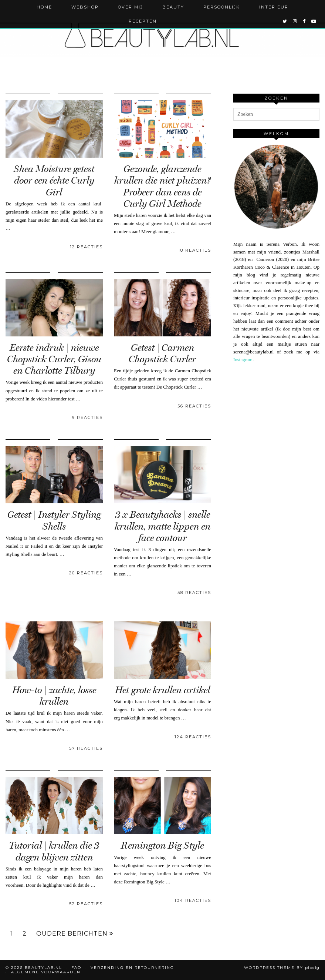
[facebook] (304, 21)
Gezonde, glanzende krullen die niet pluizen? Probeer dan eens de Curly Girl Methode (162, 186)
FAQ (76, 968)
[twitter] (285, 21)
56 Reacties (194, 406)
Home (44, 7)
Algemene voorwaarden (46, 972)
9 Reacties (87, 417)
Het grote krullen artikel (162, 690)
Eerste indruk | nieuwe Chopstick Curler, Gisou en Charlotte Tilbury (54, 359)
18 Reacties (195, 250)
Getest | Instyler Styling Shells (54, 520)
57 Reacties (86, 748)
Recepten (143, 21)
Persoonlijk (222, 7)
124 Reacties (193, 737)
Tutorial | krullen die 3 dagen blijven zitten (54, 851)
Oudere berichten (75, 934)
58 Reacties (194, 593)
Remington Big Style (162, 845)
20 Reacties (86, 573)
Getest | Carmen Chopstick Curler (162, 353)
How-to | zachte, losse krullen (54, 696)
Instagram (243, 360)
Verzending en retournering (132, 968)
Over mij (131, 7)
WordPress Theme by (282, 968)
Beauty (173, 7)
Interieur (274, 7)
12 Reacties (86, 247)
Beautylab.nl (43, 968)
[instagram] (295, 21)
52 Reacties (86, 904)
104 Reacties (193, 900)
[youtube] (314, 21)
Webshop (85, 7)
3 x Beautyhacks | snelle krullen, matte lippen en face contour (162, 526)
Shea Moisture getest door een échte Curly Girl (54, 180)
